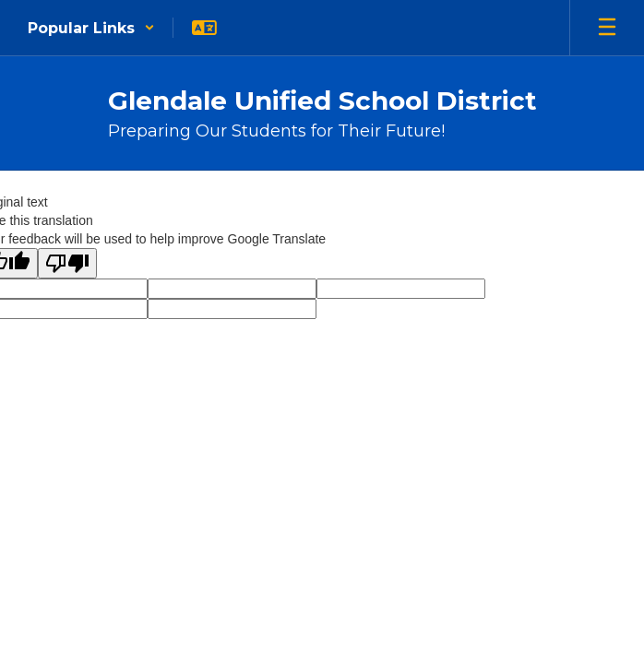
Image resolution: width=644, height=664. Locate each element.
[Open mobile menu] (607, 28)
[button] (91, 28)
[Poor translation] (67, 263)
